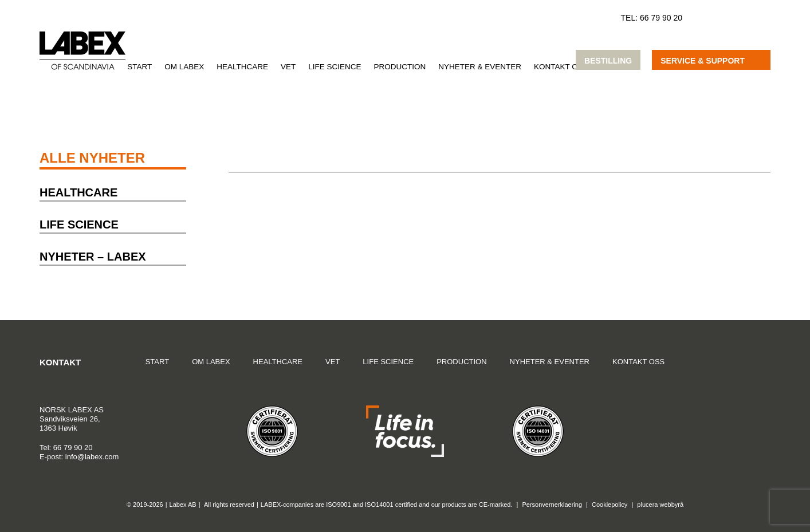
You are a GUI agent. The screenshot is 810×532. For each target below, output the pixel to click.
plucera (647, 505)
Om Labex (184, 67)
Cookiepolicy (610, 505)
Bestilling (608, 61)
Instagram (761, 367)
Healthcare (242, 67)
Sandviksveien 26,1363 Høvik (72, 419)
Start (139, 67)
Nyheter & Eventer (480, 67)
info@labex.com (92, 457)
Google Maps (733, 367)
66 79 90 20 (661, 18)
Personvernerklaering (552, 505)
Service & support (703, 61)
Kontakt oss (561, 67)
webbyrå (672, 505)
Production (400, 67)
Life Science (335, 67)
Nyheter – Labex (93, 257)
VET (288, 67)
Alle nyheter (92, 158)
